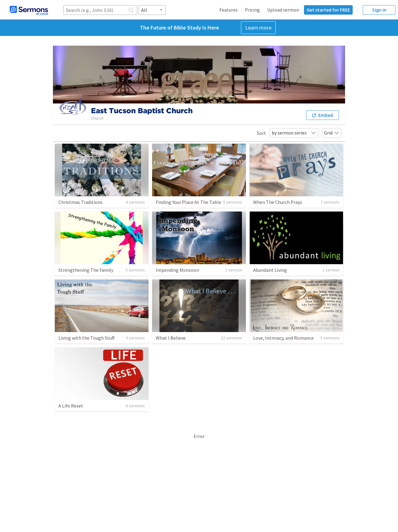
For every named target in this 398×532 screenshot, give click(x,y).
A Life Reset (71, 406)
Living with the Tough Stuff (86, 338)
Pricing (252, 10)
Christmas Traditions (80, 202)
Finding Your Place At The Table (189, 202)
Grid (332, 133)
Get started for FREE (328, 10)
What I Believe (171, 338)
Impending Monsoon (177, 270)
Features (229, 10)
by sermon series (294, 133)
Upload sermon (283, 10)
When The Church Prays (278, 202)
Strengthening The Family (86, 270)
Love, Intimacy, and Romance (283, 338)
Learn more (258, 28)
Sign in (379, 10)
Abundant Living (270, 270)
